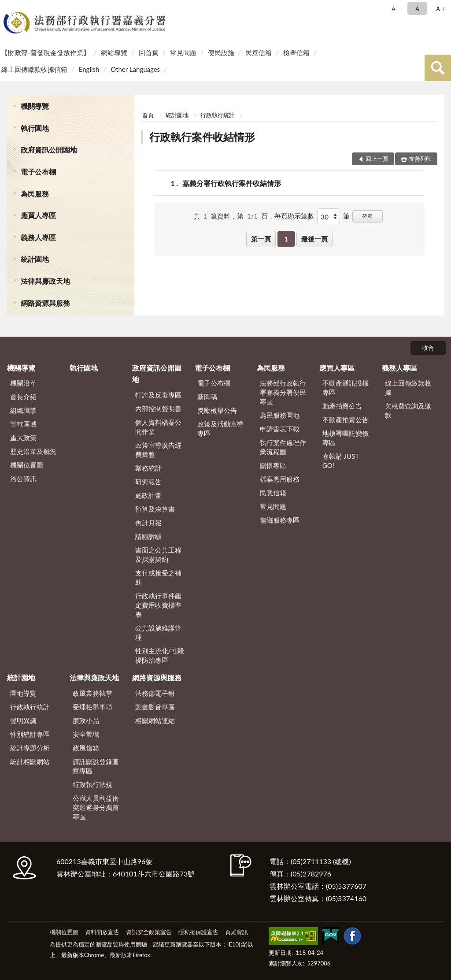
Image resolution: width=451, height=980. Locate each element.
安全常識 (86, 734)
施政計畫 (148, 495)
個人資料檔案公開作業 (158, 427)
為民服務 (35, 194)
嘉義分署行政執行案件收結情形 (232, 183)
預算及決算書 (155, 509)
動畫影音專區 (155, 707)
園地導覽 (23, 693)
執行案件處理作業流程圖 (283, 447)
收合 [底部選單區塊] (428, 348)
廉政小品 (86, 720)
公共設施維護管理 (158, 633)
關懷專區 (273, 465)
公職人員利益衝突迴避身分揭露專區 (96, 807)
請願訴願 (148, 536)
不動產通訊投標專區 (346, 388)
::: (8, 8)
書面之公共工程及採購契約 (158, 555)
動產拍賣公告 (342, 406)
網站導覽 (114, 52)
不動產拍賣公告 (346, 419)
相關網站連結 (155, 720)
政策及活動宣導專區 (220, 429)
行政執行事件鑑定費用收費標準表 (158, 605)
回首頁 (149, 52)
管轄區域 (23, 424)
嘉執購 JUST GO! (341, 461)
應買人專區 (38, 215)
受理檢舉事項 (92, 707)
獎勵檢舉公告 (217, 410)
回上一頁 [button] (377, 159)
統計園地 (35, 259)
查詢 (438, 68)
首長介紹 (23, 397)
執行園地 (35, 128)
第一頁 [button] (261, 239)
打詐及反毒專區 (158, 395)
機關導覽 (35, 106)
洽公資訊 (23, 479)
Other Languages (135, 69)
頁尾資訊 (237, 932)
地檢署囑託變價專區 (346, 438)
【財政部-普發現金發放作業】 (46, 52)
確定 (367, 216)
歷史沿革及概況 (33, 451)
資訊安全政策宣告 (149, 932)
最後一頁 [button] (314, 239)
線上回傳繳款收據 (408, 388)
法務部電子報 (155, 693)
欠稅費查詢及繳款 (408, 410)
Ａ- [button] (395, 8)
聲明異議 (23, 720)
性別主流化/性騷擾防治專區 (160, 655)
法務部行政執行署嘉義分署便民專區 (283, 392)
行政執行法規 (92, 784)
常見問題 (183, 52)
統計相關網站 (30, 761)
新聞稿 (207, 397)
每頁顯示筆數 (294, 216)
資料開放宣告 (102, 932)
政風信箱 (86, 748)
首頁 (148, 115)
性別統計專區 (30, 734)
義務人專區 (38, 237)
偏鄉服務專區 (280, 520)
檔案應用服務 (280, 479)
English (89, 69)
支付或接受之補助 (158, 577)
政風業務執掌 (92, 693)
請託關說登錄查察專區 (96, 766)
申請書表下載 (280, 429)
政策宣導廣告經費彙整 (158, 450)
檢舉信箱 (296, 52)
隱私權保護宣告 (198, 932)
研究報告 (148, 482)
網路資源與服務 (45, 303)
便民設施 (221, 52)
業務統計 (148, 468)
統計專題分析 (30, 748)
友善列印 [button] (420, 159)
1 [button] (286, 239)
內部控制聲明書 (158, 408)
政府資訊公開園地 (49, 150)
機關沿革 (23, 383)
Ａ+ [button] (440, 8)
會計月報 (148, 523)
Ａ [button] (417, 8)
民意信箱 (259, 52)
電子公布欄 (38, 172)
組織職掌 (23, 410)
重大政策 (23, 438)
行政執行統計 (218, 115)
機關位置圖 (27, 465)
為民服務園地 (280, 415)
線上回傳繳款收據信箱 (34, 69)
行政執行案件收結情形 (202, 137)
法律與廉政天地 (45, 281)
